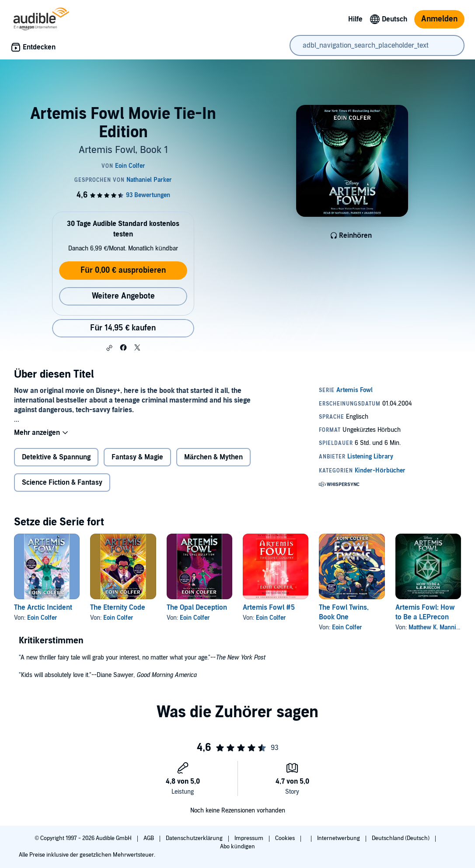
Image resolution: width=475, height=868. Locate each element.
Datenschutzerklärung (195, 838)
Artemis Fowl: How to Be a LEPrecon (425, 612)
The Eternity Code (118, 608)
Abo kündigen (237, 847)
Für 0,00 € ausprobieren (123, 270)
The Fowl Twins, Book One (344, 612)
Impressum (250, 838)
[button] (109, 348)
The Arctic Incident (43, 608)
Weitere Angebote (123, 296)
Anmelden (439, 19)
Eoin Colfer (42, 618)
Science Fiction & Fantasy (62, 483)
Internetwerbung (339, 838)
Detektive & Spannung (56, 457)
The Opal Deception (197, 608)
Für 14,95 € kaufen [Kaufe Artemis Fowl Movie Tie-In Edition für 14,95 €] (123, 328)
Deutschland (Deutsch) (401, 838)
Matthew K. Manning (436, 627)
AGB (149, 838)
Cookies (286, 838)
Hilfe (355, 19)
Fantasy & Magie (137, 457)
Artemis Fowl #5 (269, 608)
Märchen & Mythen (213, 457)
